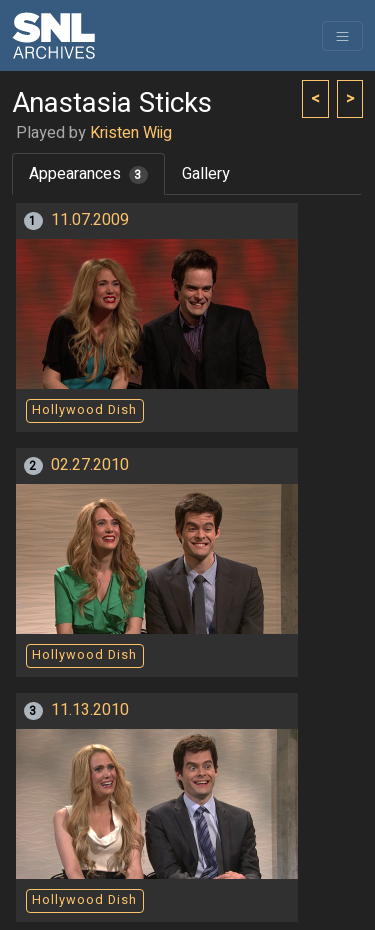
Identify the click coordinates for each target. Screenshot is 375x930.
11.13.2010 (90, 710)
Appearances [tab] (88, 174)
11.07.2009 (90, 220)
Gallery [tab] (206, 174)
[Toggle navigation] (342, 36)
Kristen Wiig (131, 133)
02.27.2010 (90, 465)
